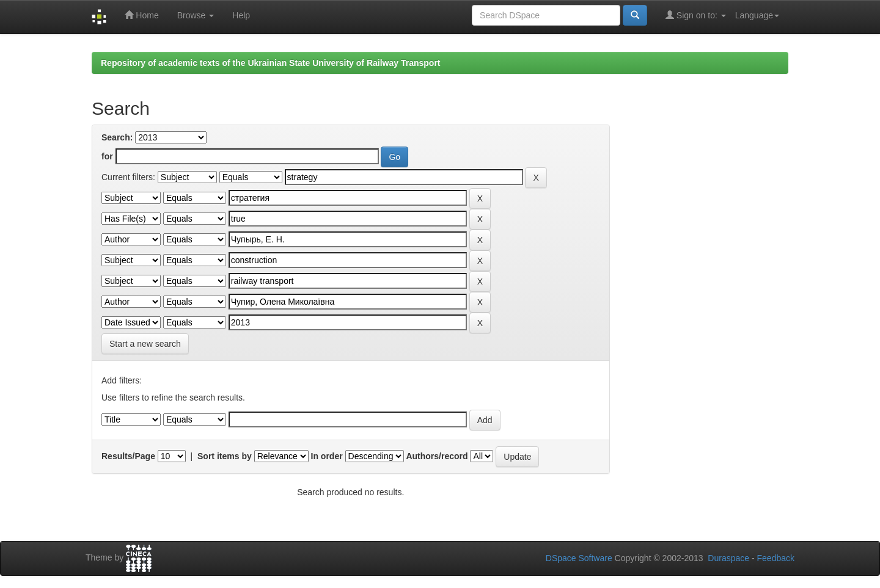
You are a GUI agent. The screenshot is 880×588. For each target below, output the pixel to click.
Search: (117, 137)
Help (241, 15)
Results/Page (128, 456)
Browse (196, 15)
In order (327, 456)
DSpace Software (579, 558)
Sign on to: (696, 15)
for (107, 156)
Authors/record (437, 456)
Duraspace (728, 558)
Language (757, 15)
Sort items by (225, 456)
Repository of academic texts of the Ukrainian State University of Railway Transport (271, 63)
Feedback (776, 558)
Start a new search (145, 344)
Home (141, 15)
